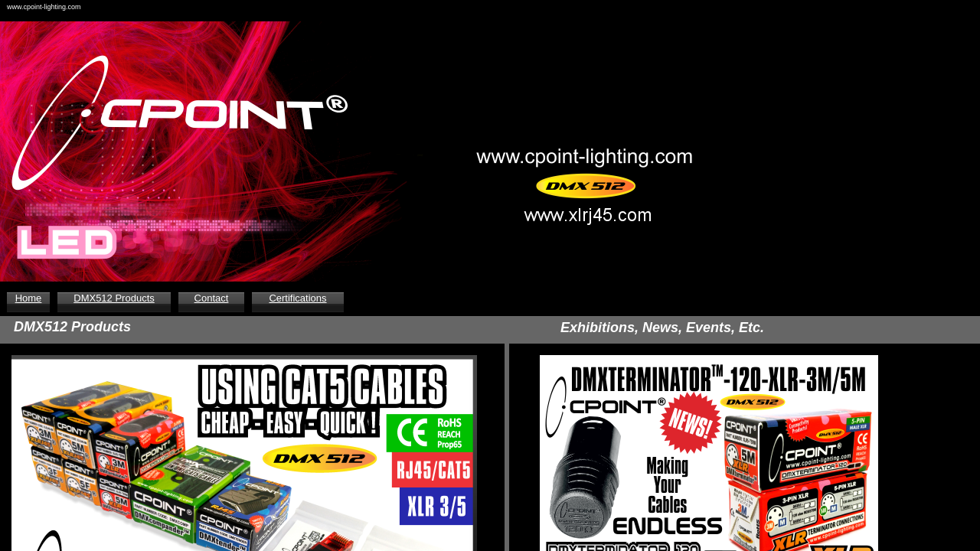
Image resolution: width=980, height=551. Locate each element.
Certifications (297, 298)
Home (29, 298)
